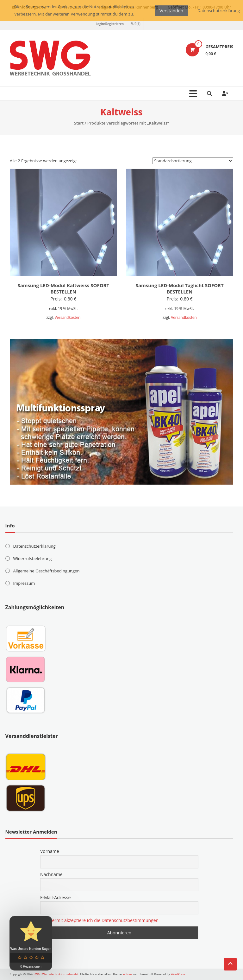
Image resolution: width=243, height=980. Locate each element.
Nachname (51, 874)
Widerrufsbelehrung (33, 558)
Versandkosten (68, 317)
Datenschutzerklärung (34, 546)
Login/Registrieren (110, 24)
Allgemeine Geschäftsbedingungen (47, 571)
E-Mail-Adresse (55, 897)
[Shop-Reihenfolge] (193, 161)
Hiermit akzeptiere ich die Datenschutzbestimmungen (103, 920)
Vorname (50, 851)
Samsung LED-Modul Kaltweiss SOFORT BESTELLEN (63, 288)
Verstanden (171, 11)
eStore (128, 974)
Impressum (24, 583)
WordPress (178, 974)
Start (79, 123)
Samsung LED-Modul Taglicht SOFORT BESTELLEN (180, 288)
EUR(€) (135, 24)
